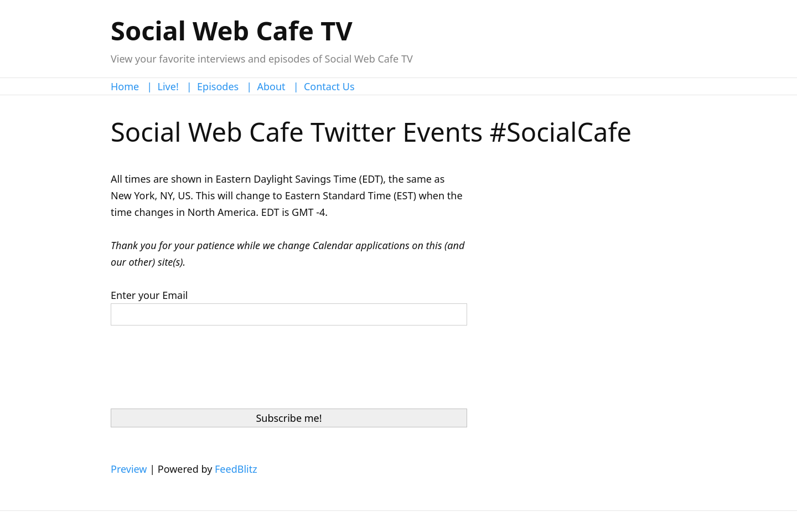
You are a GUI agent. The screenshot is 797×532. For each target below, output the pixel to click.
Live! (168, 86)
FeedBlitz (236, 469)
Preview (129, 469)
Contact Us (329, 86)
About (271, 86)
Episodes (218, 86)
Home (125, 86)
